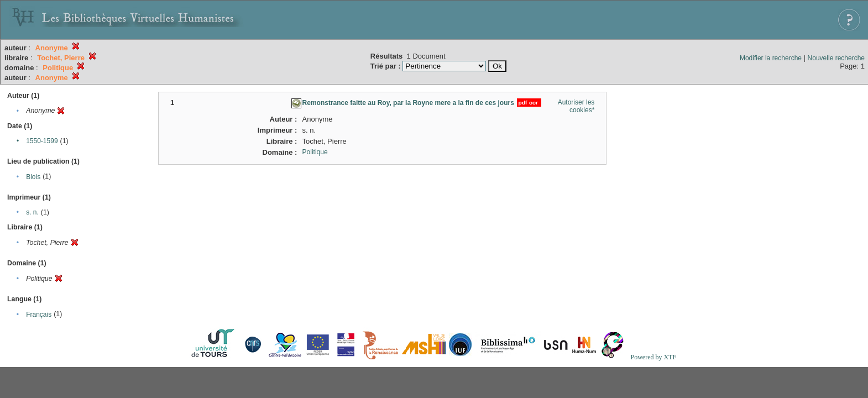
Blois (33, 177)
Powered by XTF (653, 357)
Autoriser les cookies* (576, 106)
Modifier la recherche (771, 58)
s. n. (32, 212)
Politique (315, 152)
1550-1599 (42, 141)
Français (39, 315)
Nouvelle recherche (836, 58)
